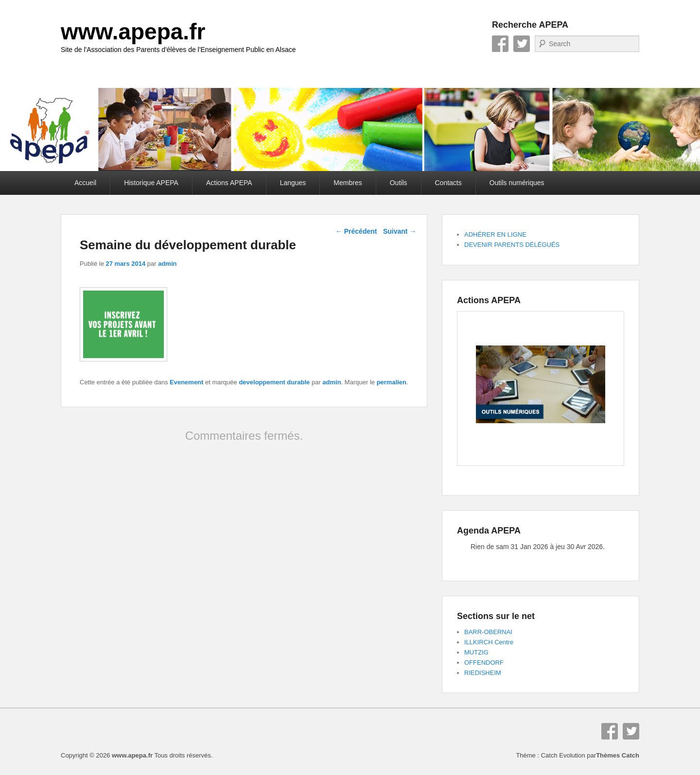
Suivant (400, 231)
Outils (399, 183)
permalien (392, 382)
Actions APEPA (229, 183)
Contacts (448, 183)
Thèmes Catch (618, 755)
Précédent (356, 231)
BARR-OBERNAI (488, 632)
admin (167, 264)
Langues (293, 183)
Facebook (500, 44)
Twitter (522, 44)
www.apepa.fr (133, 32)
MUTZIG (476, 652)
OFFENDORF (484, 663)
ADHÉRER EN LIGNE (495, 234)
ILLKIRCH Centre (489, 642)
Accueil (85, 183)
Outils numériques (517, 183)
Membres (348, 183)
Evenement (186, 382)
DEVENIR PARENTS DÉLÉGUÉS (512, 245)
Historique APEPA (151, 183)
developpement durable (274, 382)
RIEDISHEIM (483, 673)
